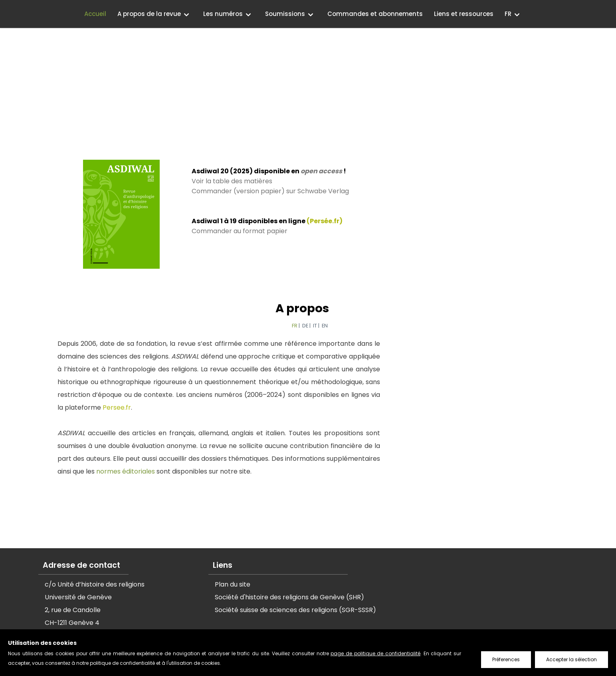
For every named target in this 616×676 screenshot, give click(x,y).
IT (315, 326)
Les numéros (223, 14)
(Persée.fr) (324, 221)
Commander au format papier (239, 231)
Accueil (95, 14)
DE (305, 326)
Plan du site (233, 584)
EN (324, 326)
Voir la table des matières (232, 181)
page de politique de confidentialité (375, 653)
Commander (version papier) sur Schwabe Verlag (270, 191)
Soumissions (285, 14)
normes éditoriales (125, 471)
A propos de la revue (149, 14)
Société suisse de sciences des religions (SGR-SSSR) (295, 610)
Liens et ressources (464, 14)
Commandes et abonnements (375, 14)
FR (508, 14)
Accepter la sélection (571, 659)
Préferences (506, 659)
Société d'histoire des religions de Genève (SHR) (289, 597)
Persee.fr (116, 407)
